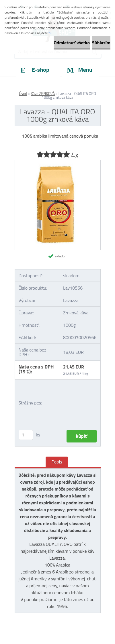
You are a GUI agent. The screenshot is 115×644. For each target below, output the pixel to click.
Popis (57, 462)
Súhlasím (101, 43)
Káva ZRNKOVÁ (43, 94)
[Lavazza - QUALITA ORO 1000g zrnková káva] (58, 162)
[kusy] (26, 435)
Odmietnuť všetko (72, 43)
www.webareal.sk (75, 616)
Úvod (23, 94)
